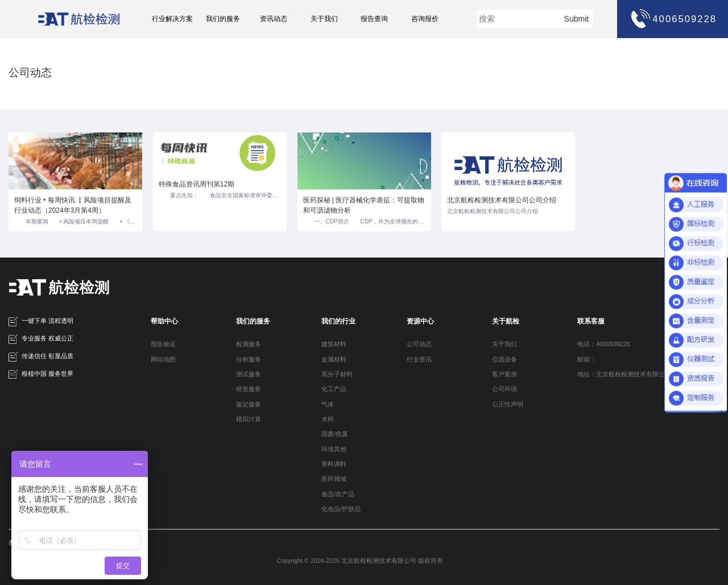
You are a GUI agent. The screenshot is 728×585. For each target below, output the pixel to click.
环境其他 (334, 449)
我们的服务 (223, 19)
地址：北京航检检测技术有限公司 (624, 374)
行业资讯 (419, 359)
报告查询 (374, 19)
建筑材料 (334, 344)
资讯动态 (274, 19)
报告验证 (163, 344)
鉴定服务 (249, 404)
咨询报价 (425, 19)
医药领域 (334, 479)
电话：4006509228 (603, 344)
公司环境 (504, 389)
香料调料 (334, 464)
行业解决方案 (172, 19)
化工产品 (334, 389)
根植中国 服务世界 (41, 374)
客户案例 (504, 374)
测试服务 (249, 374)
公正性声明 (508, 404)
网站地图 (163, 359)
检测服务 (249, 344)
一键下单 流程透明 (41, 321)
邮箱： (587, 359)
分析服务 (249, 359)
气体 (328, 404)
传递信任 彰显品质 (41, 357)
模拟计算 (249, 419)
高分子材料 (337, 374)
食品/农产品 (338, 494)
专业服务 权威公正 (41, 339)
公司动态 (419, 344)
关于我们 (324, 19)
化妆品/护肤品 (341, 509)
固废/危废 (335, 434)
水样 (328, 419)
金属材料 (334, 359)
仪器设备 (504, 359)
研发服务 (249, 389)
